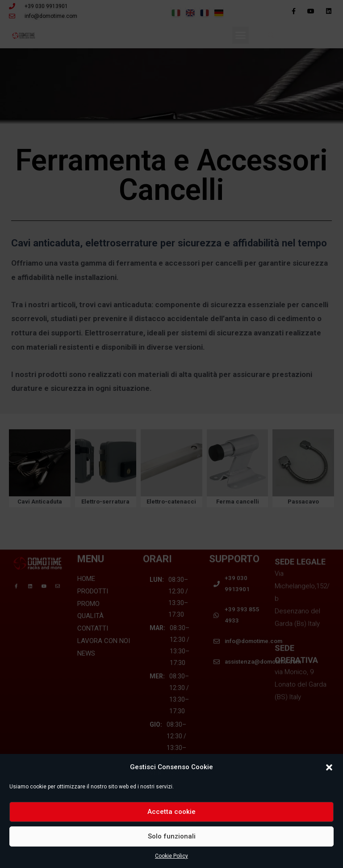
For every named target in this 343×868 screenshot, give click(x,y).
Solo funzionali (172, 836)
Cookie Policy (171, 856)
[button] (329, 767)
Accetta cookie (171, 812)
